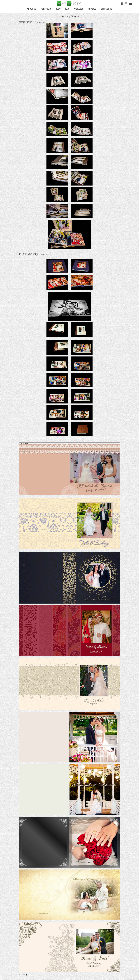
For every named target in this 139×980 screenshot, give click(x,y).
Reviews (92, 9)
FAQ (67, 9)
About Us (31, 9)
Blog (58, 9)
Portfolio (46, 9)
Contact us (106, 9)
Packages (79, 9)
